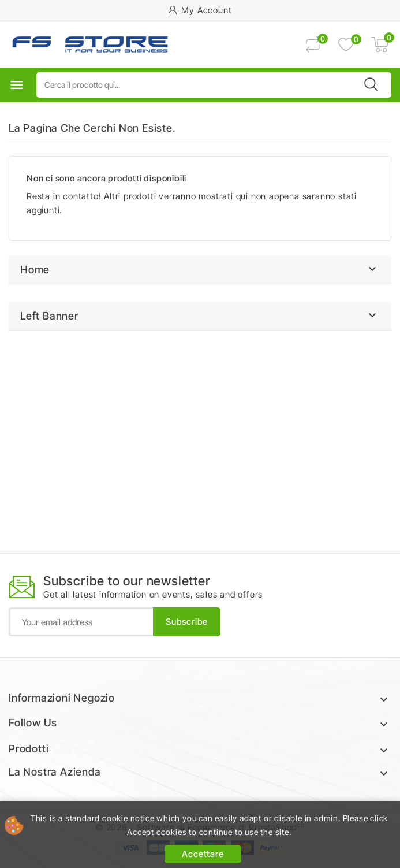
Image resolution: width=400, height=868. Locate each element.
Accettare (203, 854)
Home (35, 270)
